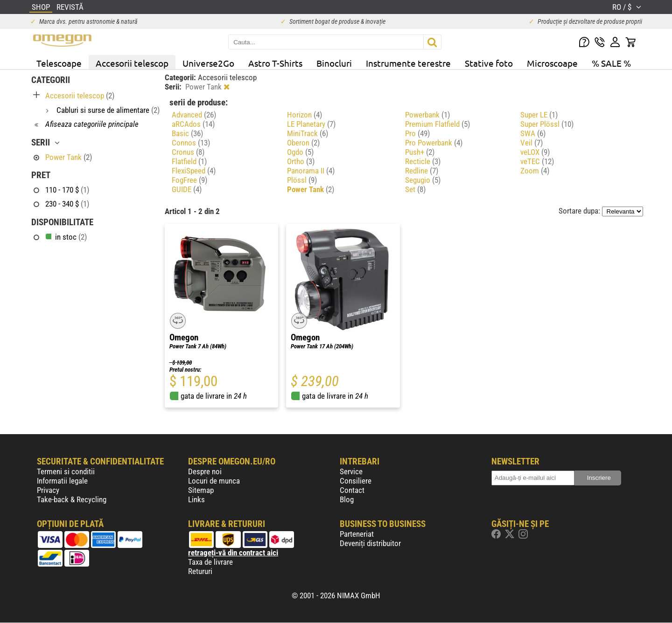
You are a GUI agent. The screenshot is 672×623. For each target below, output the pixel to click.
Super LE (539, 115)
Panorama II (311, 171)
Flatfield (189, 161)
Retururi (200, 571)
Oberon (303, 143)
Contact (352, 490)
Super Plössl (547, 124)
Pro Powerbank (434, 143)
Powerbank (427, 115)
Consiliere (356, 481)
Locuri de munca (214, 481)
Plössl (302, 180)
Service (351, 471)
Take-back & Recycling (72, 499)
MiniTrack (308, 133)
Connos (191, 143)
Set (415, 189)
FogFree (189, 180)
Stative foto (489, 63)
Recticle (423, 161)
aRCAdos (193, 124)
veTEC (537, 161)
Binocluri (334, 63)
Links (196, 499)
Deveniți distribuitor (370, 543)
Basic (187, 133)
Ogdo (300, 152)
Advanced (194, 115)
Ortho (301, 161)
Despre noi (205, 471)
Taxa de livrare (210, 562)
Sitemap (201, 490)
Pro (417, 133)
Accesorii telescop (132, 63)
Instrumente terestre (408, 63)
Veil (532, 143)
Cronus (188, 152)
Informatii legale (62, 481)
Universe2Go (208, 63)
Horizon (304, 115)
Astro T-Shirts (275, 63)
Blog (347, 499)
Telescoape (59, 63)
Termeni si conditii (66, 471)
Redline (422, 171)
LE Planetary (311, 124)
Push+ (420, 152)
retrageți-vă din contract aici (233, 553)
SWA (533, 133)
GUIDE (187, 189)
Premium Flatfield (437, 124)
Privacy (48, 490)
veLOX (535, 152)
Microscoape (552, 63)
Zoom (535, 171)
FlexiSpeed (194, 171)
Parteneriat (357, 534)
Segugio (423, 180)
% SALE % (611, 63)
